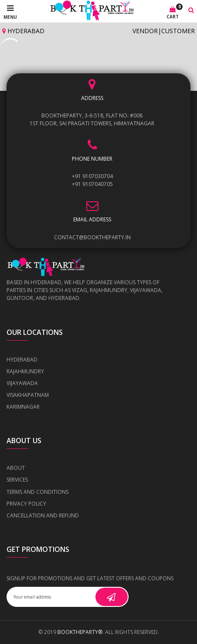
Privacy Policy (26, 504)
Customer (178, 31)
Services (17, 480)
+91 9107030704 (92, 176)
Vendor (145, 31)
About (16, 468)
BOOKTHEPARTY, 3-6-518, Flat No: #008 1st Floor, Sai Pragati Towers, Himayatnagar (92, 119)
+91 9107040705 (92, 184)
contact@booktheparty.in (92, 237)
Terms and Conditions (37, 492)
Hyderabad (23, 31)
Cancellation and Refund (43, 515)
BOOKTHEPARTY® (80, 632)
